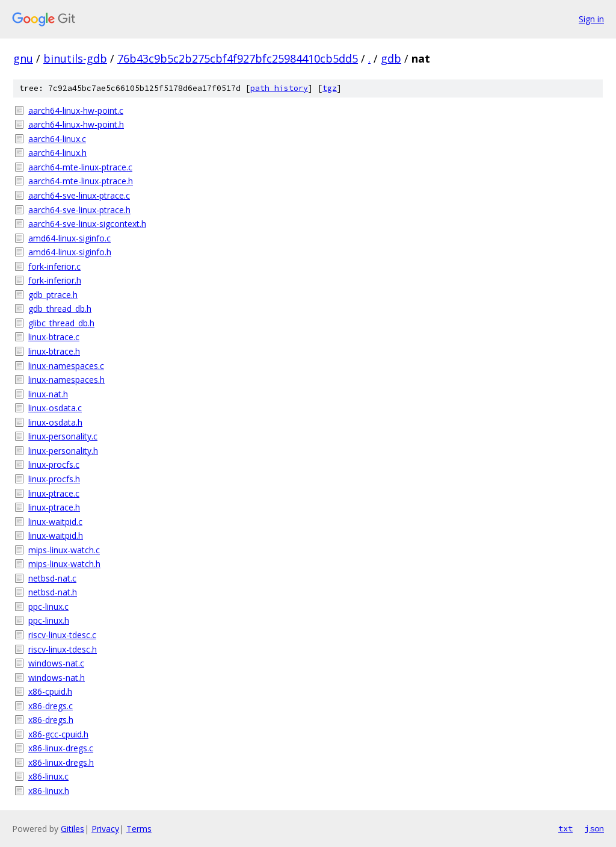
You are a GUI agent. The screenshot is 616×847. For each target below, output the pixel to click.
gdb (391, 58)
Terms (139, 829)
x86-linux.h (49, 791)
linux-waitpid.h (56, 535)
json (594, 828)
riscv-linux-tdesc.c (62, 635)
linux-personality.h (63, 451)
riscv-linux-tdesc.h (63, 649)
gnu (23, 58)
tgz (330, 88)
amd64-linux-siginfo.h (70, 252)
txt (565, 828)
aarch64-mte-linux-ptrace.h (81, 181)
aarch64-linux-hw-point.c (76, 110)
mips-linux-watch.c (64, 550)
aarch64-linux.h (57, 153)
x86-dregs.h (51, 720)
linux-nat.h (48, 394)
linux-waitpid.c (55, 522)
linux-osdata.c (55, 408)
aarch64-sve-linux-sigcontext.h (87, 224)
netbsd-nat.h (53, 592)
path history (279, 88)
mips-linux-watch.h (64, 564)
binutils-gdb (75, 58)
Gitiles (72, 829)
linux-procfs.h (54, 479)
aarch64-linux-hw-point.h (76, 124)
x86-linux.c (48, 776)
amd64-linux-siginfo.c (69, 238)
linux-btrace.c (54, 337)
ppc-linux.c (48, 607)
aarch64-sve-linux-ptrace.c (79, 195)
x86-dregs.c (51, 706)
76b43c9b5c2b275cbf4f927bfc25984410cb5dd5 (238, 58)
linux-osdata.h (55, 422)
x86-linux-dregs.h (61, 762)
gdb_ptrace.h (53, 295)
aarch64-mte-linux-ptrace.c (80, 167)
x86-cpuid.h (50, 691)
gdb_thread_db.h (60, 309)
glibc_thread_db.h (61, 323)
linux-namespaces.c (66, 366)
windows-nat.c (56, 663)
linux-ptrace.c (54, 493)
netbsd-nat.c (52, 578)
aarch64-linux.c (57, 139)
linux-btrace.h (54, 351)
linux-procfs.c (54, 464)
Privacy (105, 829)
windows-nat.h (57, 678)
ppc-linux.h (49, 620)
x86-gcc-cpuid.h (58, 734)
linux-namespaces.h (66, 380)
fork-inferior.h (55, 280)
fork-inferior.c (54, 266)
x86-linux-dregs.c (61, 748)
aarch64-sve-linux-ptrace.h (79, 210)
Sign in (591, 19)
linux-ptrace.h (54, 507)
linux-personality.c (63, 436)
